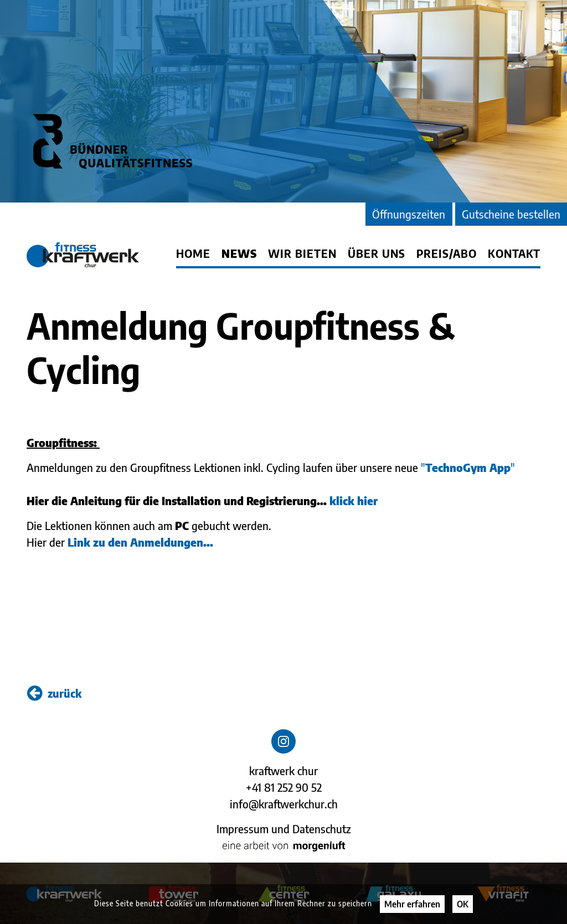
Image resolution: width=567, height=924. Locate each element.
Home (193, 253)
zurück (54, 693)
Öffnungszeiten (409, 214)
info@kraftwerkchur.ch (284, 804)
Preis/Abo (447, 253)
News (239, 253)
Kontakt (514, 253)
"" (468, 467)
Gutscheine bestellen (511, 214)
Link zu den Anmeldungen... (140, 542)
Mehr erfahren (412, 904)
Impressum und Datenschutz (284, 829)
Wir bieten (302, 253)
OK (463, 904)
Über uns (377, 253)
